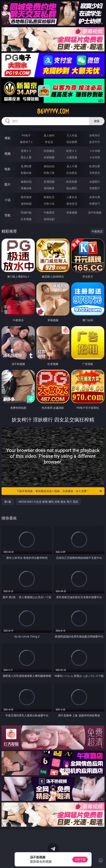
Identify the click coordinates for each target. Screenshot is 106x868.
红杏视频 (26, 219)
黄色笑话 (72, 204)
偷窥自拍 (26, 182)
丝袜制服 (49, 157)
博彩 (8, 138)
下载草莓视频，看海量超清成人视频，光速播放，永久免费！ (59, 491)
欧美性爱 (95, 166)
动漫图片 (95, 182)
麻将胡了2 (26, 142)
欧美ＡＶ (72, 151)
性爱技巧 (95, 204)
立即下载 (80, 859)
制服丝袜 (26, 173)
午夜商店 (49, 212)
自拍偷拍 (49, 151)
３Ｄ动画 (95, 151)
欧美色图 (72, 182)
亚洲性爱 (26, 166)
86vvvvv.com (53, 111)
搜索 (97, 121)
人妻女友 (72, 197)
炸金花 (49, 142)
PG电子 (26, 135)
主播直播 (72, 157)
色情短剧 (49, 219)
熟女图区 (72, 188)
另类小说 (49, 204)
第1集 (8, 502)
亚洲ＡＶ (26, 151)
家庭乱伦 (49, 197)
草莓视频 (72, 212)
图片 (8, 184)
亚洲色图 (49, 182)
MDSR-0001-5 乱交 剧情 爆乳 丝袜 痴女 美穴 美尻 (48, 502)
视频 (8, 154)
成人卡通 (72, 166)
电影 (8, 169)
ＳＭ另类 (95, 157)
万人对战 (72, 135)
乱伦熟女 (72, 173)
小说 (8, 200)
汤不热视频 (95, 212)
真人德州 (49, 135)
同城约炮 (26, 212)
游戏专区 (95, 135)
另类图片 (95, 188)
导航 (8, 215)
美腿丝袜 (26, 188)
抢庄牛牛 (95, 142)
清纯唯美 (49, 188)
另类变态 (95, 173)
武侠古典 (95, 197)
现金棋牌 (72, 142)
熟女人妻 (26, 157)
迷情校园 (26, 204)
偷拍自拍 (49, 166)
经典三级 (49, 173)
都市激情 (26, 197)
